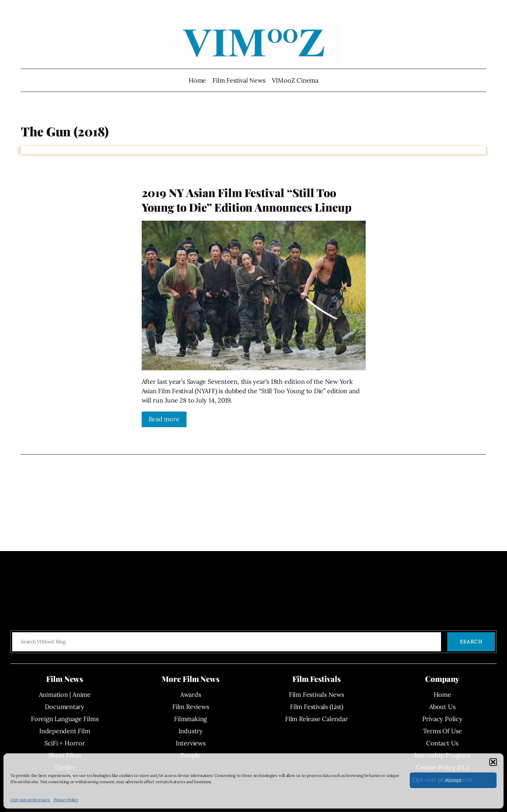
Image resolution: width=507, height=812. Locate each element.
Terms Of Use (442, 731)
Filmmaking (190, 719)
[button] (493, 762)
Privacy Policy (66, 800)
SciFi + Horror (65, 743)
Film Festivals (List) (316, 707)
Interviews (191, 743)
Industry (191, 731)
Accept (453, 780)
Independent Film (65, 731)
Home (197, 80)
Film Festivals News (317, 695)
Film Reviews (190, 707)
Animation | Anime (65, 695)
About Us (442, 707)
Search (471, 642)
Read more (164, 419)
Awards (191, 695)
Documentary (65, 707)
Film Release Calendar (316, 719)
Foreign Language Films (65, 719)
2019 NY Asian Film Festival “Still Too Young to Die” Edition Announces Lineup (247, 200)
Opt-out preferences (30, 800)
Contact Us (442, 743)
